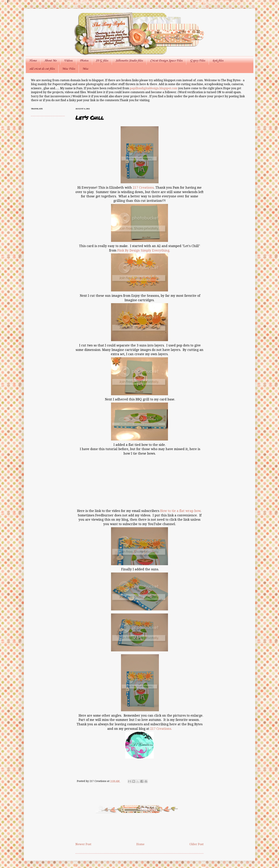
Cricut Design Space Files (166, 61)
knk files (218, 61)
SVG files (102, 61)
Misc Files (69, 69)
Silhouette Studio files (129, 61)
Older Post (196, 844)
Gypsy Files (197, 61)
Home (33, 61)
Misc (85, 69)
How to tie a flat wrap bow (180, 511)
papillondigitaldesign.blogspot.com (154, 88)
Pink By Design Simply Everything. (144, 250)
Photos (84, 61)
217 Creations (143, 188)
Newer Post (83, 844)
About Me (50, 61)
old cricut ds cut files (42, 69)
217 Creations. (161, 729)
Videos (68, 61)
